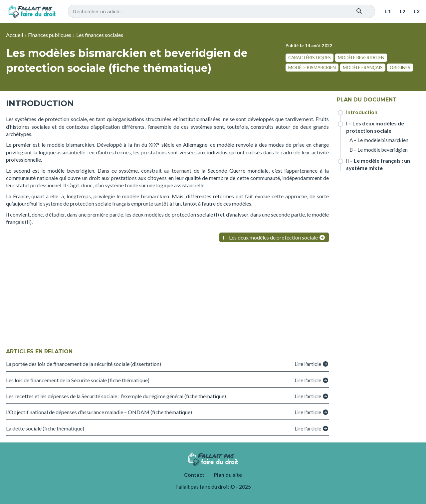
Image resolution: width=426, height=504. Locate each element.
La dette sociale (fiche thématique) (45, 428)
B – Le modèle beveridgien (379, 150)
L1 (388, 11)
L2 (403, 11)
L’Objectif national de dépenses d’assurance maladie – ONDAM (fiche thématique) (99, 412)
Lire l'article (312, 364)
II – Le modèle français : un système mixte (378, 164)
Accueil (14, 35)
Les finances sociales (100, 35)
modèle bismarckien (312, 68)
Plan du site (228, 475)
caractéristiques (310, 58)
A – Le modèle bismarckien (379, 140)
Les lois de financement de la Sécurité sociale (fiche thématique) (78, 380)
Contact (194, 475)
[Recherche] (221, 11)
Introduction (362, 112)
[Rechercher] (359, 11)
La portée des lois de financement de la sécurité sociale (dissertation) (84, 364)
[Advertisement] (167, 296)
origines (400, 68)
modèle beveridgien (361, 58)
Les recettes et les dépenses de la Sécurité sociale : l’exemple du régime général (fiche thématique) (116, 396)
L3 (417, 11)
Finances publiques (50, 35)
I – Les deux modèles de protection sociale (274, 237)
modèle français (363, 68)
